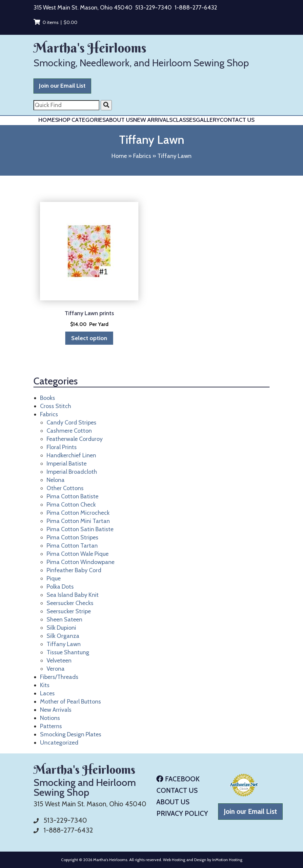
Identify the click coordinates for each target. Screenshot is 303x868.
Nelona (56, 480)
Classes (184, 120)
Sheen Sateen (64, 619)
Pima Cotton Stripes (72, 537)
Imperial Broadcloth (72, 472)
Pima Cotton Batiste (72, 496)
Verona (56, 669)
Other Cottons (65, 488)
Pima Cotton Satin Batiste (80, 529)
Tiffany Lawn (64, 644)
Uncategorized (59, 743)
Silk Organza (63, 636)
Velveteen (59, 661)
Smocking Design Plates (71, 734)
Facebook (178, 779)
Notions (50, 718)
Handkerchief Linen (71, 455)
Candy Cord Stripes (71, 423)
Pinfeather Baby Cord (74, 570)
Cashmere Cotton (69, 431)
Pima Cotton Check (71, 505)
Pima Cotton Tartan (72, 546)
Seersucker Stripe (69, 611)
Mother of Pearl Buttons (71, 702)
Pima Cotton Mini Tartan (78, 521)
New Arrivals (153, 120)
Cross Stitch (56, 406)
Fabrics (142, 156)
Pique (54, 578)
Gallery (208, 120)
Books (48, 398)
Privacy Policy (182, 813)
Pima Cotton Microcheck (78, 513)
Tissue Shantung (68, 652)
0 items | (55, 22)
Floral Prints (62, 447)
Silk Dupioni (61, 628)
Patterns (51, 726)
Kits (45, 685)
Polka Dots (60, 587)
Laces (47, 693)
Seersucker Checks (70, 603)
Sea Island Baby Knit (73, 595)
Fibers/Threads (59, 677)
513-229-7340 (153, 8)
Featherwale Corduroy (75, 439)
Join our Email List (62, 86)
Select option (89, 338)
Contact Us (237, 120)
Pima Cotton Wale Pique (78, 554)
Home (47, 120)
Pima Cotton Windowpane (81, 562)
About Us (119, 120)
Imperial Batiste (67, 464)
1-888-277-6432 (196, 8)
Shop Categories (80, 120)
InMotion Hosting (227, 860)
